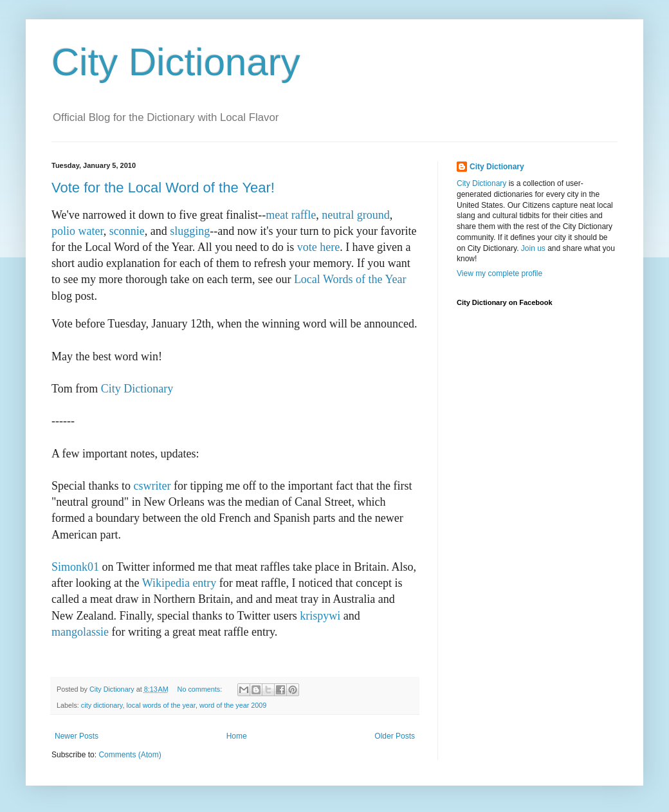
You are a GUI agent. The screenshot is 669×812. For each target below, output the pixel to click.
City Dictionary (176, 62)
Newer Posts (77, 736)
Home (237, 736)
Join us (533, 248)
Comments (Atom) (130, 755)
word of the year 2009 (233, 705)
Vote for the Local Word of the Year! (163, 188)
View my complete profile (499, 273)
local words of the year (160, 705)
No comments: (201, 689)
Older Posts (395, 736)
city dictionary (102, 705)
